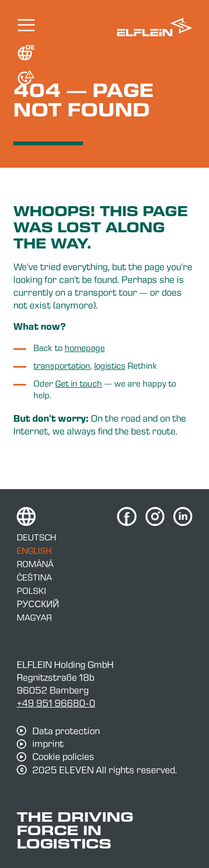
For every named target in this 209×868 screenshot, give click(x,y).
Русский (38, 604)
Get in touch (79, 383)
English (34, 550)
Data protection (66, 731)
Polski (31, 591)
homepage (85, 348)
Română (35, 564)
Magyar (34, 617)
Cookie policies (63, 757)
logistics (110, 365)
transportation (62, 365)
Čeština (34, 577)
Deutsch (37, 537)
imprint (48, 744)
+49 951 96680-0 (56, 703)
